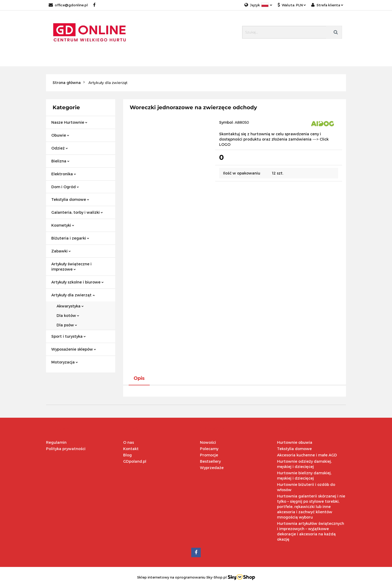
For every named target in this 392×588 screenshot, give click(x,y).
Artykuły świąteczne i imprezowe (71, 266)
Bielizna (60, 161)
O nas (129, 442)
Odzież (60, 148)
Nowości (208, 442)
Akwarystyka (70, 306)
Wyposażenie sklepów (74, 349)
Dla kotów (68, 315)
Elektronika (64, 174)
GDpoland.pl (135, 461)
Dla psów (67, 325)
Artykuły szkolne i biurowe (77, 282)
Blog (127, 455)
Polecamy (209, 449)
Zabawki (61, 251)
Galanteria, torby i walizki (77, 212)
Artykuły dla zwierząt (73, 295)
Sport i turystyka (69, 336)
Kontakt (131, 449)
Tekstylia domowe (70, 199)
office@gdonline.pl (68, 5)
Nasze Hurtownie (69, 122)
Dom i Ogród (65, 187)
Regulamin (56, 442)
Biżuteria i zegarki (70, 238)
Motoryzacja (65, 362)
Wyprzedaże (212, 468)
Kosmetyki (63, 225)
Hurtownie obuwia (295, 442)
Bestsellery (210, 461)
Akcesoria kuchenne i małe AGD (307, 455)
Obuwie (60, 135)
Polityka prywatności (66, 449)
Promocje (209, 455)
